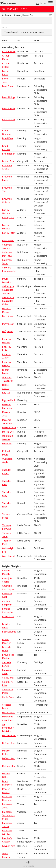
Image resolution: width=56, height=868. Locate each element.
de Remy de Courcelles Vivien (8, 301)
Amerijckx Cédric (7, 580)
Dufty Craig (8, 324)
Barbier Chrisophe (8, 610)
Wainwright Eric (8, 550)
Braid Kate (8, 138)
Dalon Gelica (9, 712)
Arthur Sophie (6, 65)
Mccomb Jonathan (7, 422)
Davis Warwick (7, 280)
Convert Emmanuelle (9, 269)
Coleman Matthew (7, 254)
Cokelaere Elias (7, 683)
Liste (4, 27)
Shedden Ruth (7, 505)
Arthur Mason (6, 57)
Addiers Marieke (6, 572)
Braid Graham (6, 132)
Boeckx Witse (6, 626)
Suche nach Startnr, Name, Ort (27, 15)
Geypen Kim (9, 846)
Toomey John (7, 535)
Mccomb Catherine (7, 406)
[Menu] (50, 3)
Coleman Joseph (7, 246)
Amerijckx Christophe (8, 587)
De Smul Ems (9, 735)
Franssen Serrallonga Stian (8, 815)
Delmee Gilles (6, 775)
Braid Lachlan (6, 148)
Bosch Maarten (7, 641)
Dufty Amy (7, 316)
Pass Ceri (7, 443)
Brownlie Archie (7, 167)
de (37, 3)
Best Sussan (8, 119)
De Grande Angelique (8, 718)
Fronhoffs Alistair (7, 840)
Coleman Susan (7, 262)
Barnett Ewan (6, 73)
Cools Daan (8, 697)
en (45, 3)
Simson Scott (6, 516)
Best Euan (7, 86)
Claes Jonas (8, 678)
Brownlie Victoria (7, 200)
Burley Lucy (8, 217)
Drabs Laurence (7, 783)
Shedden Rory (7, 494)
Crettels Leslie (7, 706)
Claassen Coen (7, 672)
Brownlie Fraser (7, 178)
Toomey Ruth (7, 542)
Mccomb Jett (7, 414)
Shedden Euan (7, 483)
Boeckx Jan (8, 616)
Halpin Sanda (6, 387)
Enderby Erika (7, 348)
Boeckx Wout (9, 632)
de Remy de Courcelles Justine (8, 290)
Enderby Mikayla (7, 364)
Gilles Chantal (6, 855)
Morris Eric (8, 432)
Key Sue (6, 393)
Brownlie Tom (7, 189)
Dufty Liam (8, 331)
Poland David (6, 453)
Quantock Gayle (7, 460)
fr (41, 3)
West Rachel (9, 556)
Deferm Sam (9, 758)
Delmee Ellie (9, 766)
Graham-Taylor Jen (8, 379)
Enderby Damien (7, 341)
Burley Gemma (6, 212)
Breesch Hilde (6, 649)
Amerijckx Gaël (7, 595)
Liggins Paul (8, 400)
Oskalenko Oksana (8, 437)
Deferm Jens (9, 743)
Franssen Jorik (7, 806)
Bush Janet (8, 240)
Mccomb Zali (9, 427)
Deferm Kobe (6, 752)
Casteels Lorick (7, 664)
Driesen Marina (6, 791)
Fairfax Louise (6, 371)
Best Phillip (8, 97)
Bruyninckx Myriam (8, 656)
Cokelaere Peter (7, 691)
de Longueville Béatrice (8, 728)
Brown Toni (8, 161)
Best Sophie (8, 108)
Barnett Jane (6, 80)
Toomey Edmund (7, 527)
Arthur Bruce (9, 51)
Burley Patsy (9, 233)
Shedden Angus (7, 472)
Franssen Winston (7, 832)
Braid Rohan (9, 154)
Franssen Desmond (7, 798)
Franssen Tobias (7, 825)
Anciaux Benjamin (7, 603)
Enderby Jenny (7, 356)
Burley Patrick (6, 227)
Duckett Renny (6, 310)
